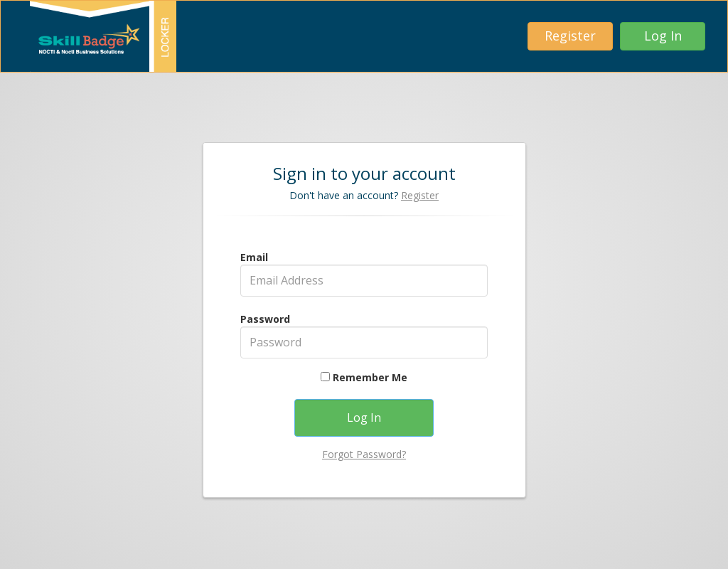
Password (265, 319)
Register (420, 195)
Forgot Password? (364, 454)
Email (254, 257)
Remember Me (364, 377)
